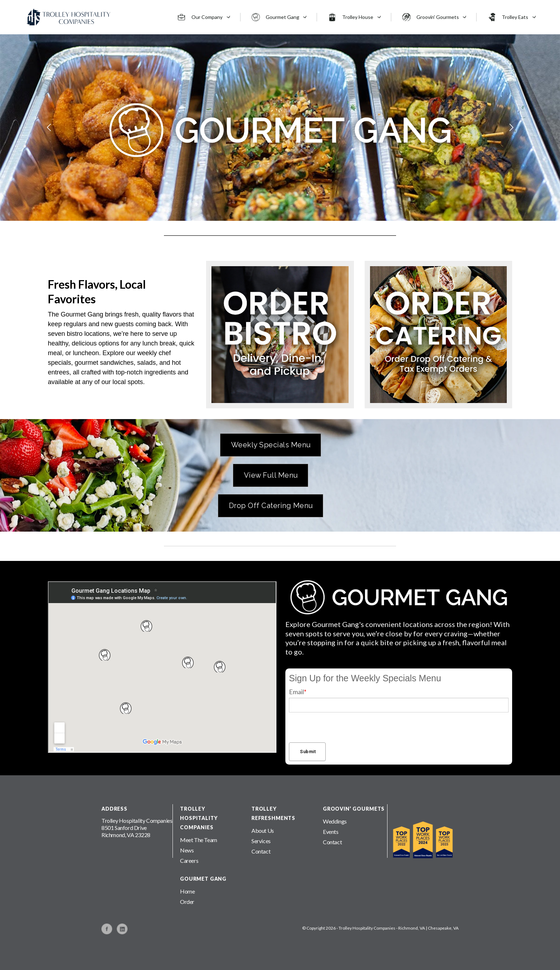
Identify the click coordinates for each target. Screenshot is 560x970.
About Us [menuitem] (263, 830)
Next (495, 128)
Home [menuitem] (187, 891)
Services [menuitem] (261, 841)
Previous (65, 128)
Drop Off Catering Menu (271, 506)
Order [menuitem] (187, 902)
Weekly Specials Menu (271, 445)
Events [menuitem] (331, 832)
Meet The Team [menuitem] (199, 840)
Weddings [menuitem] (335, 821)
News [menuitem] (187, 850)
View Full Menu (271, 475)
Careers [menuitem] (189, 860)
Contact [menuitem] (261, 851)
